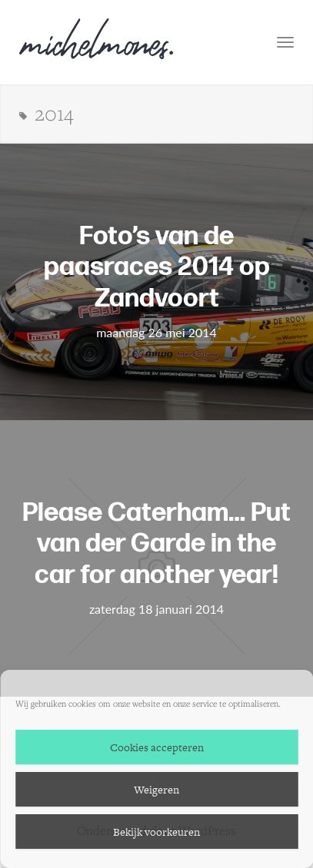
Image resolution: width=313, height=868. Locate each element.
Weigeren (156, 790)
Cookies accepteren (157, 747)
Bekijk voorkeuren (156, 832)
